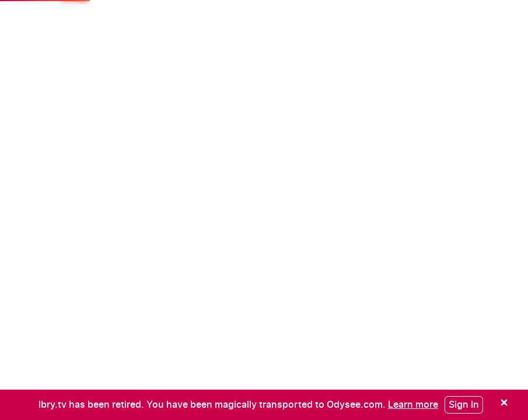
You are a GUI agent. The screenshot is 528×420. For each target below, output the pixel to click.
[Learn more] (413, 404)
